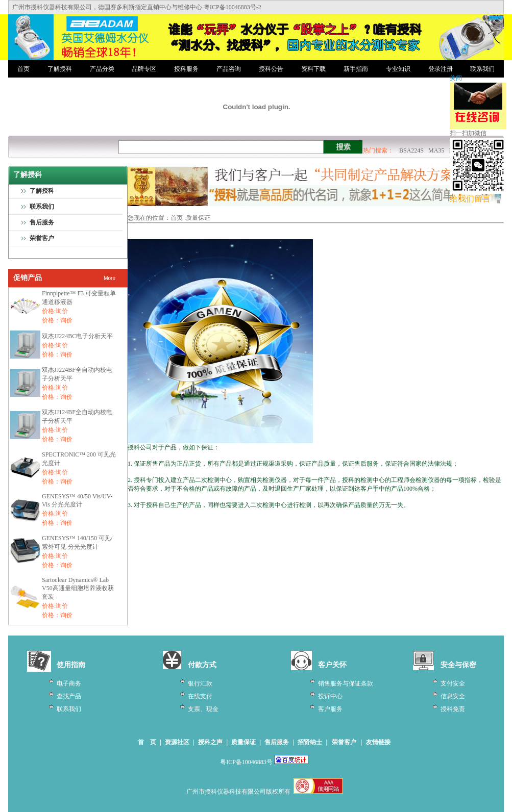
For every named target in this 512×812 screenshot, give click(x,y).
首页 (23, 69)
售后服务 (42, 222)
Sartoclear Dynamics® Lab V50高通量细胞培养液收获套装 (78, 588)
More (109, 278)
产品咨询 (229, 69)
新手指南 (356, 69)
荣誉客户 (42, 238)
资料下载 (313, 69)
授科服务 (186, 69)
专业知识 (398, 69)
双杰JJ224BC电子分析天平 (77, 336)
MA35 (436, 150)
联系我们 (482, 69)
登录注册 (441, 69)
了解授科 (60, 69)
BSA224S (411, 150)
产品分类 (102, 69)
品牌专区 (144, 69)
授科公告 (271, 69)
